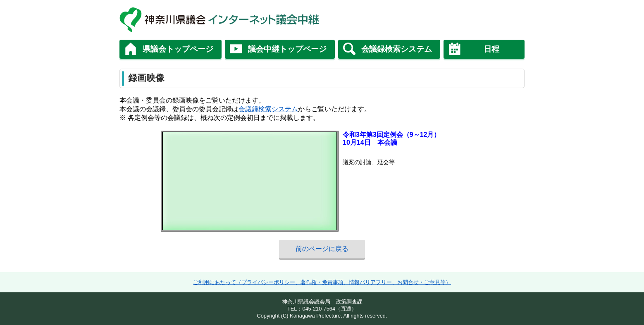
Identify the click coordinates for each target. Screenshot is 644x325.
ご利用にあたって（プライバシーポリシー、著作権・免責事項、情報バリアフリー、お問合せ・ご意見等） (322, 282)
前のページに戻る (322, 249)
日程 (491, 49)
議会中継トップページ (287, 49)
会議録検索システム (397, 49)
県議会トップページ (178, 49)
